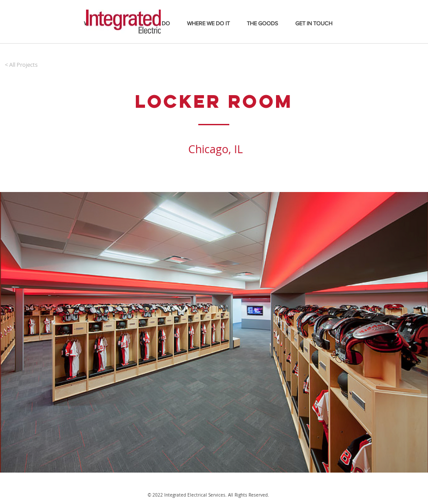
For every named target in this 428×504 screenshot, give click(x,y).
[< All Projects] (21, 65)
